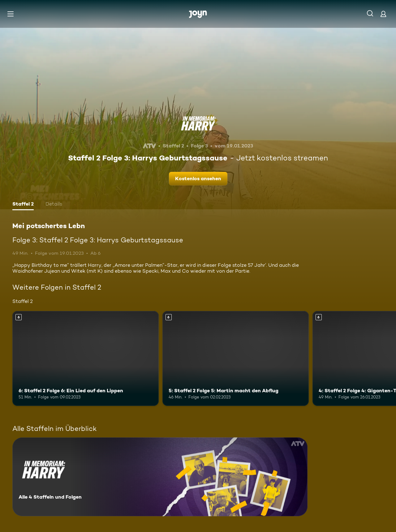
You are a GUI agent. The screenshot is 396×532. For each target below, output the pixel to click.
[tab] (23, 205)
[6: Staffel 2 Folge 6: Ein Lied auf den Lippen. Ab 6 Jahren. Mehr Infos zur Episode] (86, 358)
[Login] (383, 14)
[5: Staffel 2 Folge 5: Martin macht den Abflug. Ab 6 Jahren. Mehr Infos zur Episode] (236, 358)
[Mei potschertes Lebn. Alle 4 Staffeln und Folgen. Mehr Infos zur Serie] (160, 477)
